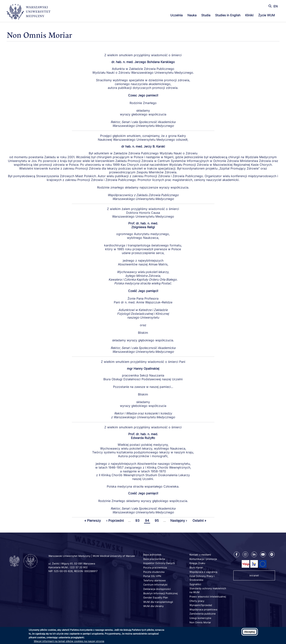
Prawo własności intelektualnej (208, 597)
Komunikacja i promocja (203, 559)
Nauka (192, 15)
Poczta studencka (154, 572)
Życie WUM (267, 15)
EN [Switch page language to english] (276, 6)
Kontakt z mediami (200, 555)
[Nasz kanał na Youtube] (263, 554)
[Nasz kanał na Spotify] (272, 554)
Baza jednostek (152, 555)
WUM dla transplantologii (158, 602)
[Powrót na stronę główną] (29, 12)
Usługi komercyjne (200, 618)
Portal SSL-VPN (152, 576)
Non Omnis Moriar (200, 622)
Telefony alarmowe (154, 580)
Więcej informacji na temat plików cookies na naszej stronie (69, 641)
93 (138, 520)
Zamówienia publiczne (203, 614)
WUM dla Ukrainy (153, 606)
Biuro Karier (196, 567)
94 (148, 520)
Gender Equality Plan (156, 597)
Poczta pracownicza (155, 567)
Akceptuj (250, 632)
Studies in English (228, 15)
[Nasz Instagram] (245, 554)
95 (157, 520)
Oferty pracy (197, 601)
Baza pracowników (154, 559)
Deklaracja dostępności (157, 589)
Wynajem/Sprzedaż (201, 605)
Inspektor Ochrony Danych (159, 563)
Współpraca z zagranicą (203, 572)
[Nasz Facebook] (237, 554)
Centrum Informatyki (155, 585)
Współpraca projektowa (203, 609)
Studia (206, 15)
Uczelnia (176, 15)
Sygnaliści (195, 584)
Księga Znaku (197, 563)
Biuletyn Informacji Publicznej (160, 593)
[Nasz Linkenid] (254, 554)
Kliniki (249, 15)
